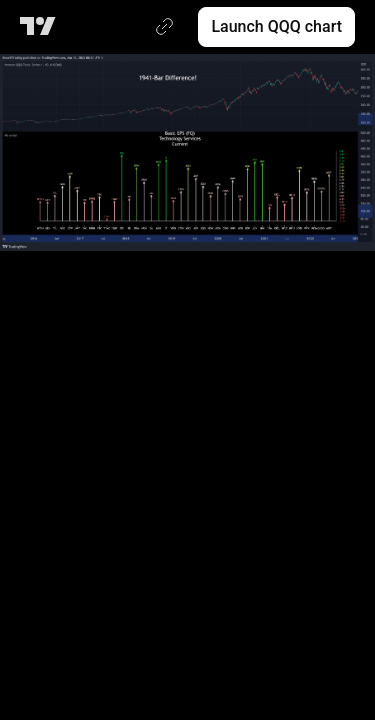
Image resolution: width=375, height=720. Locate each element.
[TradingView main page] (41, 27)
